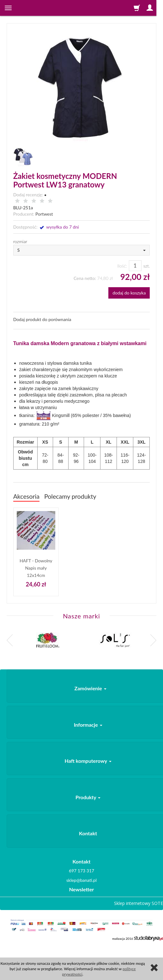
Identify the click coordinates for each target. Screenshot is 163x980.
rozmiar (20, 241)
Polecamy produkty (70, 496)
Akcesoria (26, 496)
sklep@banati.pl (81, 880)
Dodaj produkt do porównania (42, 319)
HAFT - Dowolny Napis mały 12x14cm (36, 568)
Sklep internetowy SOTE (139, 903)
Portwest (44, 214)
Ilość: (122, 266)
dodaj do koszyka (129, 293)
